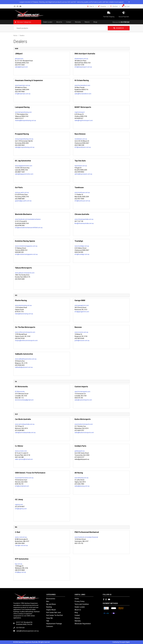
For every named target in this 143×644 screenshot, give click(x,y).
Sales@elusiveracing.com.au (24, 314)
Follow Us (107, 595)
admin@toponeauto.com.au (83, 174)
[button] (27, 22)
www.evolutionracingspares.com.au (26, 246)
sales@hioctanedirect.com (83, 94)
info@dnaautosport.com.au (83, 67)
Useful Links (80, 595)
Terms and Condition (82, 604)
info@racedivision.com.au (83, 147)
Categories (51, 595)
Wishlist (114, 6)
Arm (48, 601)
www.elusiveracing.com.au (23, 305)
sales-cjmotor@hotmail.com (24, 459)
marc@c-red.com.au (21, 545)
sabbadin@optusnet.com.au (24, 367)
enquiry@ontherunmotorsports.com (26, 340)
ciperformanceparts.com (82, 392)
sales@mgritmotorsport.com (84, 120)
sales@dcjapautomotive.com (24, 174)
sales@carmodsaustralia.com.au (25, 433)
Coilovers (50, 626)
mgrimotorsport (80, 112)
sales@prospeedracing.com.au (25, 147)
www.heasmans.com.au (23, 85)
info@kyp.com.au (20, 572)
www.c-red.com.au (21, 537)
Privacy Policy (80, 601)
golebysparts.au (80, 451)
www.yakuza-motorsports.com (25, 273)
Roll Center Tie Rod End (54, 615)
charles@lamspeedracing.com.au (25, 120)
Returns (87, 22)
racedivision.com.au (81, 139)
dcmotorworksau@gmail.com (24, 400)
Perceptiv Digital (125, 642)
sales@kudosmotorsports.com (84, 433)
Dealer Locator (48, 22)
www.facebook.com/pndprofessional (86, 537)
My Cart (126, 6)
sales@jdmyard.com (21, 67)
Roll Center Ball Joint (54, 613)
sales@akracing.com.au (82, 486)
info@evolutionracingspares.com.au (26, 254)
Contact (69, 22)
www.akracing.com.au (81, 478)
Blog (76, 613)
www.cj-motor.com (21, 451)
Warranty (78, 22)
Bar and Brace (51, 604)
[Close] (129, 2)
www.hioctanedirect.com (82, 85)
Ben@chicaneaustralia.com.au (84, 223)
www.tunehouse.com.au (82, 192)
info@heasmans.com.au (23, 94)
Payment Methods (110, 603)
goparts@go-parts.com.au (23, 201)
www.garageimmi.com (82, 305)
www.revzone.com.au (81, 332)
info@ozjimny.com (21, 509)
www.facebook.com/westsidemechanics (28, 219)
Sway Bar (50, 618)
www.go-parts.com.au (22, 192)
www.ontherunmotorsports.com (25, 332)
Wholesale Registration (83, 624)
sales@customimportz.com (83, 400)
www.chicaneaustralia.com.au (84, 219)
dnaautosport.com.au (81, 59)
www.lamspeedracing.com (23, 112)
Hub (48, 621)
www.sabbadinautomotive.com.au (26, 359)
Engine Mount (51, 610)
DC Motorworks (20, 392)
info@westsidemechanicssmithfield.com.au (29, 228)
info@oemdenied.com (22, 486)
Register (102, 6)
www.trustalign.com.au (82, 246)
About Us (59, 22)
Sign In (91, 6)
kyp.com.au (19, 564)
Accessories (51, 599)
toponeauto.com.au (81, 166)
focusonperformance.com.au (24, 478)
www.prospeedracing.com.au (24, 139)
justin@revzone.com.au (82, 340)
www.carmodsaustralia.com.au (25, 424)
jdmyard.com (19, 59)
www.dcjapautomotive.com (24, 166)
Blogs (95, 22)
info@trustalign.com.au (82, 254)
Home (77, 599)
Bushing (49, 607)
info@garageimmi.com (82, 312)
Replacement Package (54, 624)
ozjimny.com (19, 504)
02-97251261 (125, 22)
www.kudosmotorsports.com (84, 424)
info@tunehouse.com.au (82, 201)
